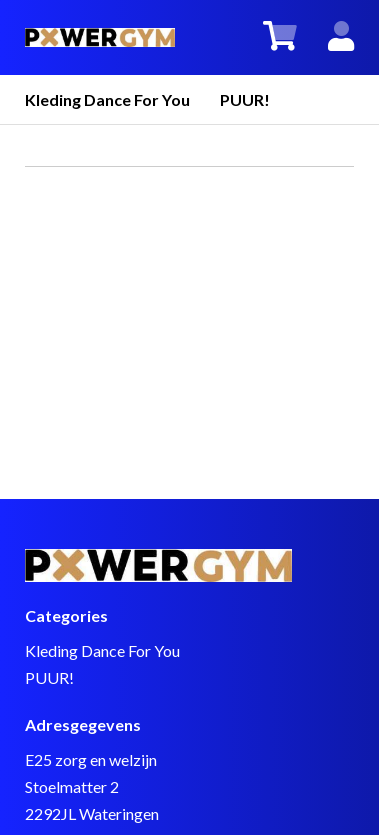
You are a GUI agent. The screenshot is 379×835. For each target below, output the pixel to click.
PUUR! (245, 99)
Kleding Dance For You (107, 99)
